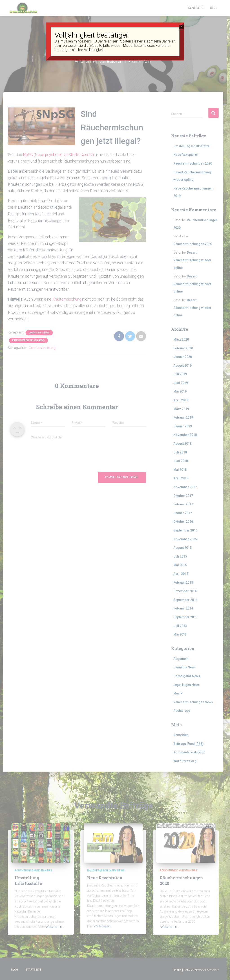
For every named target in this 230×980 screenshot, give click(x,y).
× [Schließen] (182, 27)
